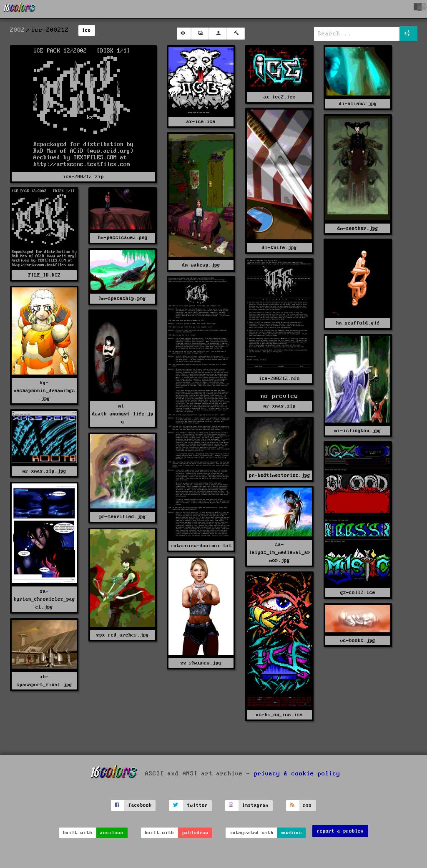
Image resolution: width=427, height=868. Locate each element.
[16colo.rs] (20, 9)
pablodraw (195, 833)
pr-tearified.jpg (123, 517)
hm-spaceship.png (123, 298)
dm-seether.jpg (358, 228)
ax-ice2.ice (280, 97)
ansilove (112, 833)
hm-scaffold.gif (358, 323)
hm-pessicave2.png (123, 238)
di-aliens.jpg (358, 104)
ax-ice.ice (201, 122)
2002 (18, 30)
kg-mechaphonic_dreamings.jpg (44, 391)
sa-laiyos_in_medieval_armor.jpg (280, 552)
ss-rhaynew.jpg (201, 663)
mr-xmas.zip (280, 406)
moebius (292, 833)
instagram (255, 805)
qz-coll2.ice (358, 593)
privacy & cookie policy (297, 774)
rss (308, 805)
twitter (197, 805)
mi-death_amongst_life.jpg (123, 414)
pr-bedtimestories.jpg (280, 475)
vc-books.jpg (358, 640)
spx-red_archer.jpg (123, 635)
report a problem (340, 831)
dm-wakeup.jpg (201, 265)
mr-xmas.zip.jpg (44, 471)
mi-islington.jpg (358, 431)
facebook (140, 805)
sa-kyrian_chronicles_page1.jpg (44, 599)
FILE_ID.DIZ (44, 275)
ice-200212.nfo (279, 379)
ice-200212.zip (83, 177)
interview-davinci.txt (201, 546)
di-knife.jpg (279, 248)
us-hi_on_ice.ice (279, 715)
